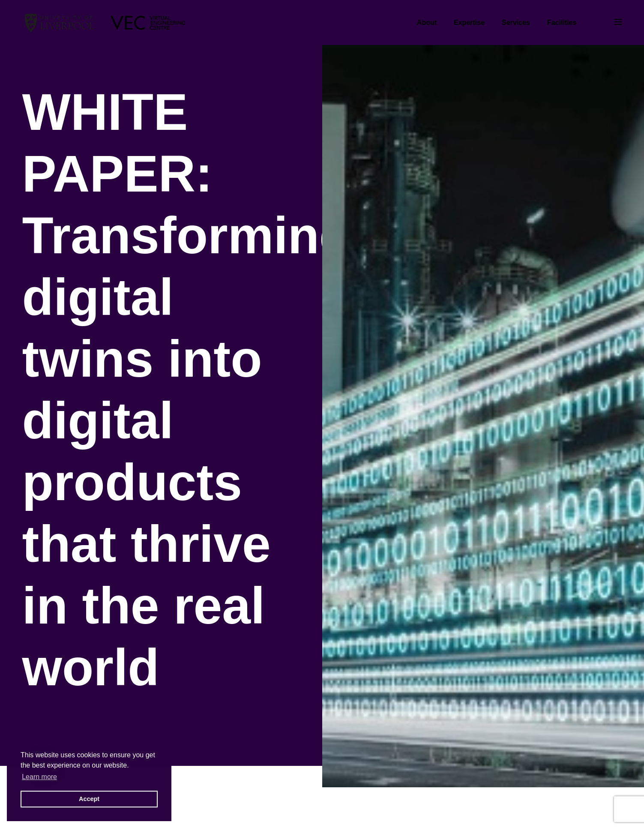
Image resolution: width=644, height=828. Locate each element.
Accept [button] (89, 799)
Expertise (469, 22)
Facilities (562, 22)
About (427, 22)
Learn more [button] (39, 777)
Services (516, 22)
